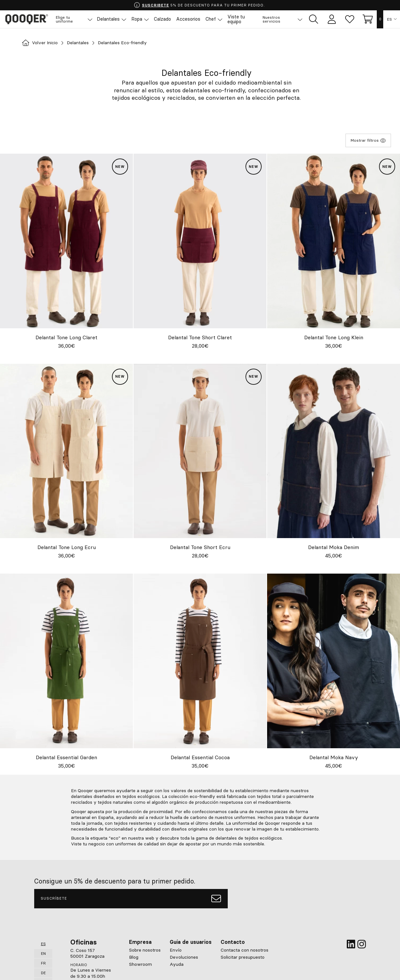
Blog (134, 957)
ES (390, 19)
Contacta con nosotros (245, 950)
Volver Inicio (42, 43)
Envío (176, 950)
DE (43, 972)
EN (43, 953)
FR (43, 963)
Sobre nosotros (145, 950)
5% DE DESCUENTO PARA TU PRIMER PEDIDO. (199, 5)
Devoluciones (184, 957)
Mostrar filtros (368, 140)
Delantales (84, 43)
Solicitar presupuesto (243, 957)
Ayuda (177, 964)
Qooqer (29, 19)
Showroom (140, 964)
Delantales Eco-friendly (134, 43)
